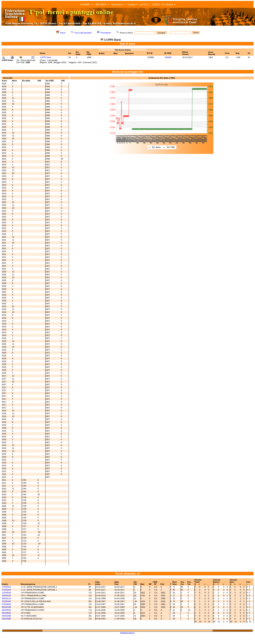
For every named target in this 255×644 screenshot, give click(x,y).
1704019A (6, 587)
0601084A (6, 613)
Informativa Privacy (128, 633)
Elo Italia (101, 4)
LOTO (144, 4)
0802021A (6, 598)
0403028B (6, 619)
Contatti (85, 4)
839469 (168, 57)
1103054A (6, 593)
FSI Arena (167, 4)
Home (63, 33)
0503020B (6, 616)
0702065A (6, 604)
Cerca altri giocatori (83, 33)
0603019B (6, 607)
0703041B (6, 601)
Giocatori (117, 4)
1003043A (6, 596)
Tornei (131, 4)
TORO (156, 4)
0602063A (6, 610)
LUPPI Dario (46, 57)
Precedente (106, 33)
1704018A (6, 590)
